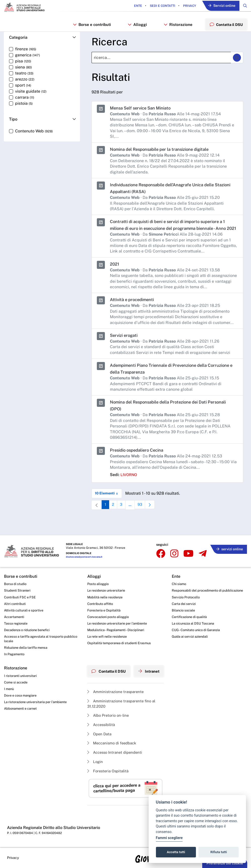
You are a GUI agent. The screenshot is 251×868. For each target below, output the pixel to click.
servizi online (228, 540)
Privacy (186, 6)
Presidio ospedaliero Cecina (139, 460)
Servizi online (220, 6)
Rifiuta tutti (219, 852)
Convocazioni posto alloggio (108, 610)
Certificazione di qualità (193, 616)
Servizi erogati (125, 345)
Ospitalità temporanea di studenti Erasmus (119, 638)
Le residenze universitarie (105, 583)
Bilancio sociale (187, 608)
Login (93, 760)
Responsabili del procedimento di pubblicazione (201, 585)
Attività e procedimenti (134, 309)
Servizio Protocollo (189, 595)
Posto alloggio (97, 576)
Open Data (98, 731)
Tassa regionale (17, 618)
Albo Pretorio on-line (107, 711)
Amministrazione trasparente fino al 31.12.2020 (121, 699)
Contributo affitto (99, 597)
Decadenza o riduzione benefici (29, 624)
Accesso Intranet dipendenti (114, 750)
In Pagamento (15, 650)
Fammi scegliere (169, 838)
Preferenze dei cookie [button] (225, 863)
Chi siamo (182, 576)
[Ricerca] (161, 61)
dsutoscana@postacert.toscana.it (86, 549)
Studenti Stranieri (18, 583)
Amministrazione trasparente (115, 686)
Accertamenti (15, 610)
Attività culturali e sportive (25, 604)
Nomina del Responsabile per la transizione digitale (164, 152)
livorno (130, 484)
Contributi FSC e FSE (21, 590)
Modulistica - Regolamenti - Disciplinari (115, 624)
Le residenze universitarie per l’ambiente (117, 618)
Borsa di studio (16, 576)
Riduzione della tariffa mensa (28, 643)
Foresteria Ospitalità (107, 769)
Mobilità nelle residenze (104, 590)
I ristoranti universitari (21, 672)
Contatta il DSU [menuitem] (225, 26)
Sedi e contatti (159, 6)
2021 (115, 274)
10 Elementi (108, 503)
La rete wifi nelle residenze (107, 631)
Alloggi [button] (137, 26)
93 (144, 516)
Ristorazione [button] (177, 26)
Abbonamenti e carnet (22, 707)
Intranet (151, 667)
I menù (9, 686)
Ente (135, 6)
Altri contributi (15, 597)
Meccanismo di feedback (112, 740)
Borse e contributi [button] (92, 26)
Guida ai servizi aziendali (194, 636)
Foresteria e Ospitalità (103, 604)
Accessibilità (100, 721)
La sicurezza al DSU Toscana (197, 622)
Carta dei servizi (187, 602)
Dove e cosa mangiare (22, 693)
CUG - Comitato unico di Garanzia (200, 629)
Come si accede (17, 679)
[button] (42, 40)
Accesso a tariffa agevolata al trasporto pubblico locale (36, 634)
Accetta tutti (176, 852)
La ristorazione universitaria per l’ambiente (38, 700)
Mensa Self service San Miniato (143, 111)
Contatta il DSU (108, 667)
